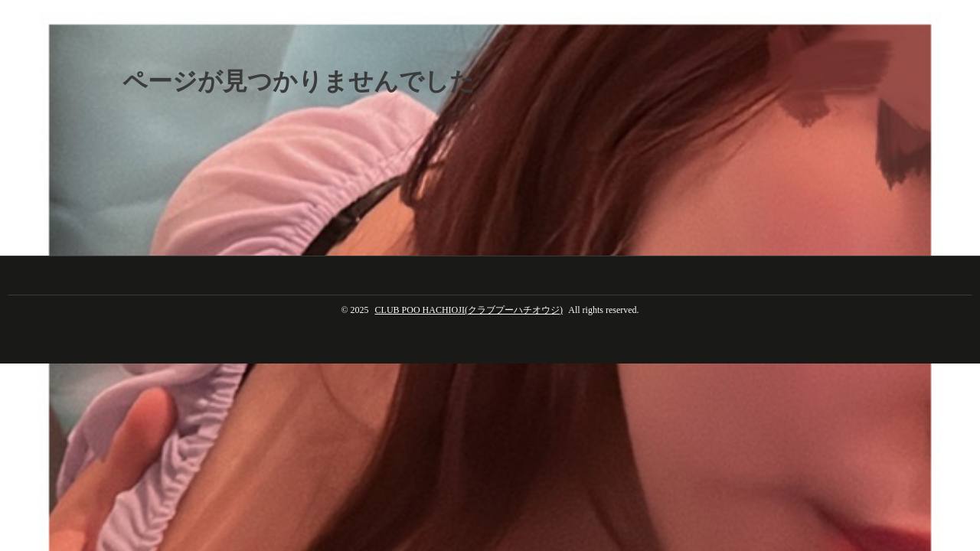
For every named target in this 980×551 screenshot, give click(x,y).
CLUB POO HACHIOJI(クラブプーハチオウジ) (469, 310)
